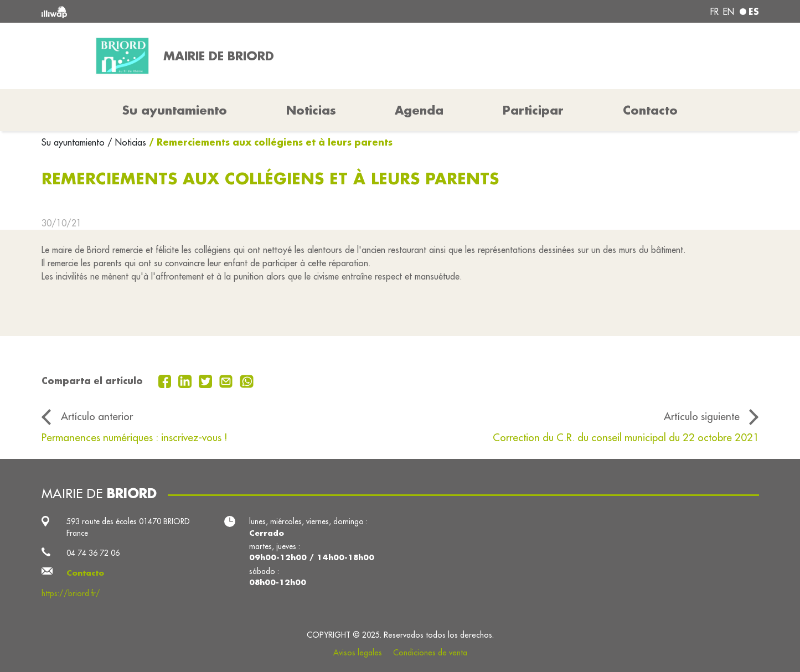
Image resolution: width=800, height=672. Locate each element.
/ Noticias (127, 142)
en (729, 12)
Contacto (650, 110)
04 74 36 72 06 (93, 553)
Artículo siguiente (702, 416)
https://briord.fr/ (71, 593)
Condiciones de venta (430, 653)
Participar (533, 110)
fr (714, 12)
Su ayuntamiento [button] (175, 110)
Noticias (311, 110)
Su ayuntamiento (74, 142)
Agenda (419, 110)
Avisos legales (358, 653)
